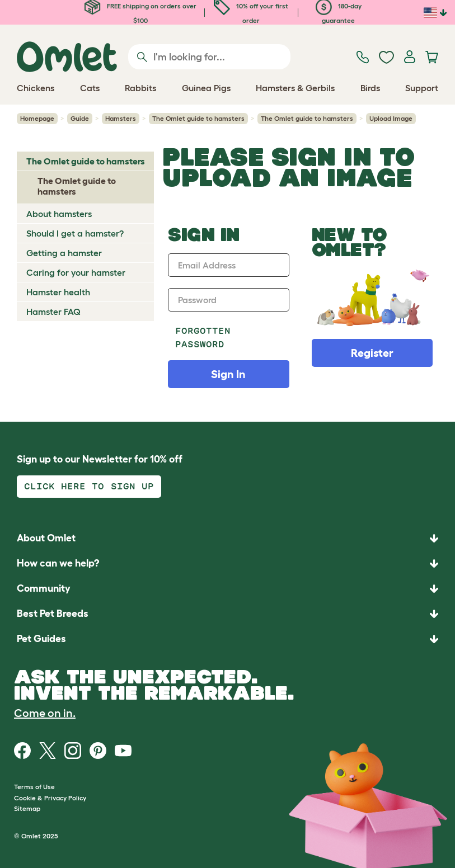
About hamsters (59, 214)
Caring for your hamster (76, 272)
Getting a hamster (64, 253)
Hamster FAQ (53, 312)
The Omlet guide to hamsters (198, 118)
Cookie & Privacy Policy (50, 798)
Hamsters (121, 118)
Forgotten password (203, 338)
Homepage (37, 118)
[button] (227, 639)
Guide (80, 118)
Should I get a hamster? (75, 233)
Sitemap (27, 808)
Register (372, 353)
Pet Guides (41, 639)
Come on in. (45, 713)
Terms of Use (34, 787)
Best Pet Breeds (53, 614)
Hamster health (58, 292)
